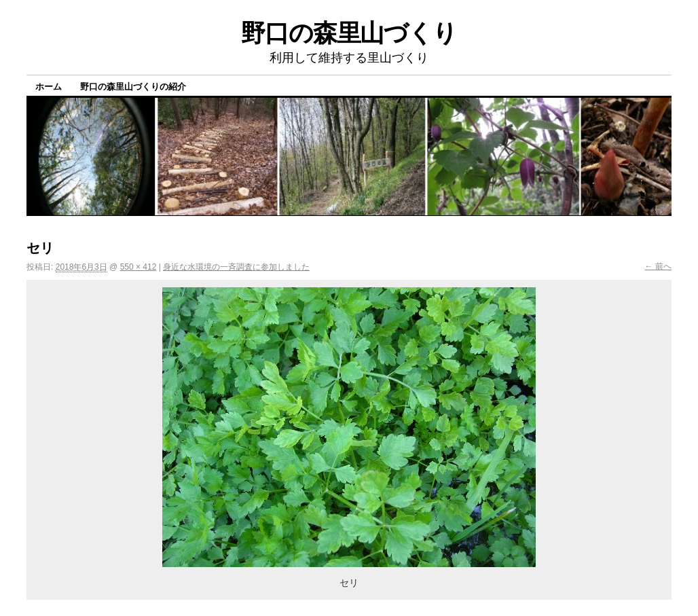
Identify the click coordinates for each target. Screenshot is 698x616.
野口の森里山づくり (349, 33)
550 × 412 (139, 267)
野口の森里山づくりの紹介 (133, 87)
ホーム (49, 87)
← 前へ (658, 266)
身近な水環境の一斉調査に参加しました (236, 267)
